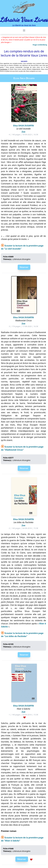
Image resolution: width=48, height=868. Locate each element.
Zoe (23, 132)
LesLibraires (4, 69)
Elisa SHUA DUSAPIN (23, 126)
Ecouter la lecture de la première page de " (22, 635)
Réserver (24, 267)
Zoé (23, 712)
